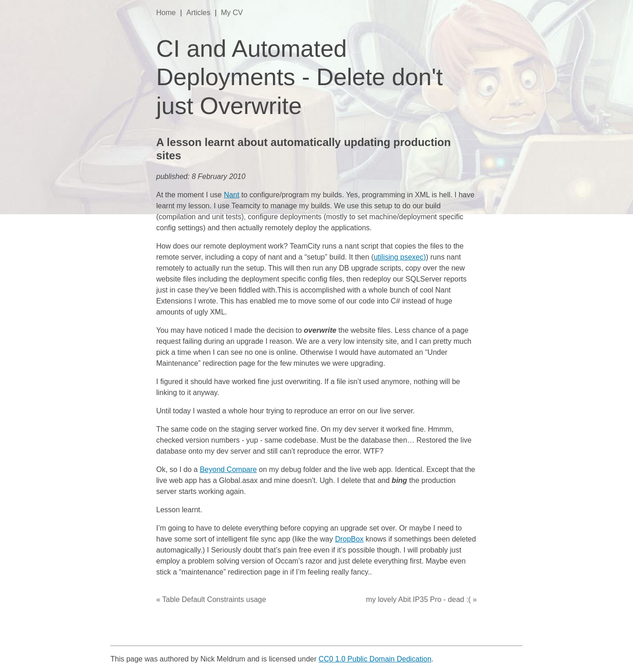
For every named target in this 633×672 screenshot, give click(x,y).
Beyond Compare (228, 469)
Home (167, 13)
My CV (232, 13)
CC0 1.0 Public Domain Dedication (375, 659)
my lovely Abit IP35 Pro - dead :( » (421, 599)
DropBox (349, 539)
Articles (199, 13)
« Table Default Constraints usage (211, 599)
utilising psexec (399, 257)
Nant (232, 195)
